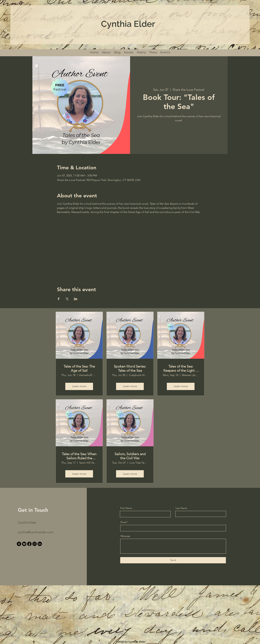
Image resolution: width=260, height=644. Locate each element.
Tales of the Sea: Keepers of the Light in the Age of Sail (181, 368)
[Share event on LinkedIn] (76, 299)
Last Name (181, 508)
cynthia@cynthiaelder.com (36, 532)
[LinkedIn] (40, 544)
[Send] (173, 560)
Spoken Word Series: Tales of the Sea (130, 368)
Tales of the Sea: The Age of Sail (79, 368)
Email (123, 522)
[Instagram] (35, 544)
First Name (126, 508)
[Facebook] (29, 544)
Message (125, 536)
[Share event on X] (67, 299)
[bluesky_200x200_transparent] (24, 544)
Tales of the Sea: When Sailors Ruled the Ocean (79, 456)
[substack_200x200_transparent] (19, 544)
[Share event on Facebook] (59, 299)
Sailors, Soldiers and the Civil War (130, 456)
